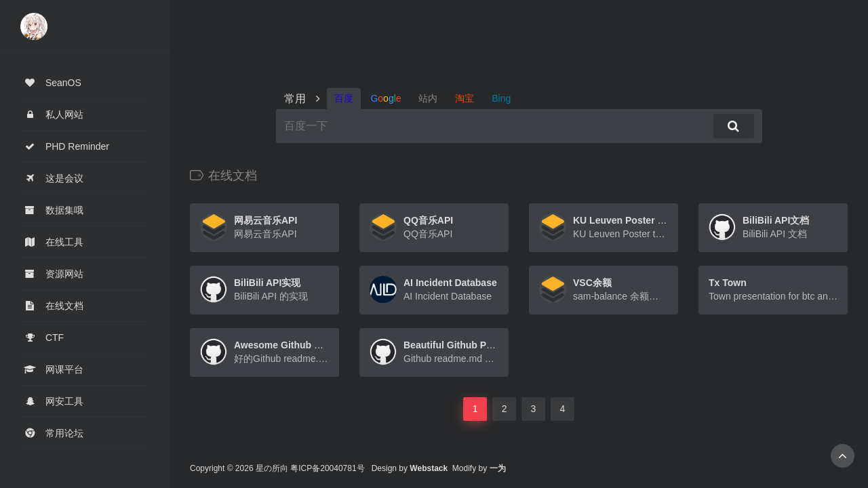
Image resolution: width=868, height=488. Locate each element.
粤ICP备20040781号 (327, 468)
